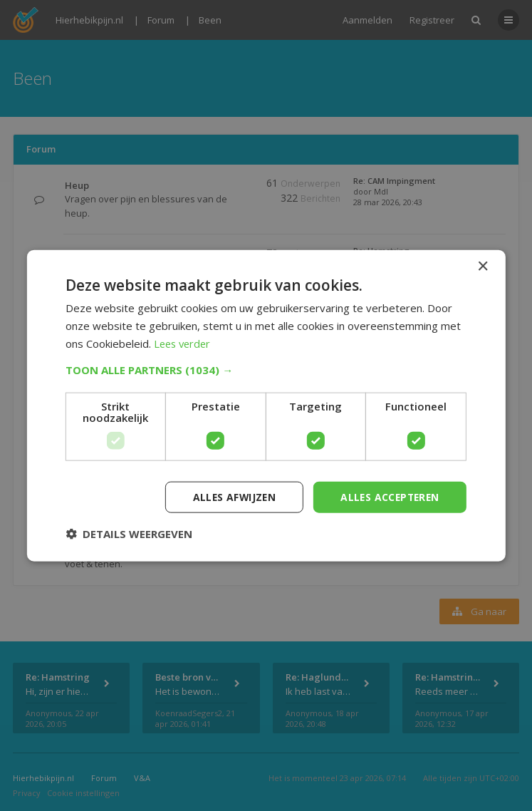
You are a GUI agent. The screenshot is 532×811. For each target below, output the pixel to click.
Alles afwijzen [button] (230, 496)
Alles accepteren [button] (388, 496)
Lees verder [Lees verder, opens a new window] (184, 343)
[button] (266, 369)
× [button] (483, 266)
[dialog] (266, 405)
